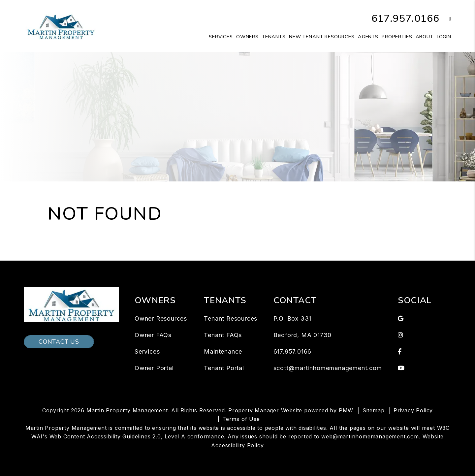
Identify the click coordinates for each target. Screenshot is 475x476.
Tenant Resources (231, 318)
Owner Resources (161, 318)
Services (147, 351)
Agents (368, 37)
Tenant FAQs (223, 335)
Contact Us (59, 342)
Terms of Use (241, 419)
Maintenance (223, 351)
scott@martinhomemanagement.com (328, 368)
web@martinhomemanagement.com (370, 436)
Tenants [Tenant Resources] (274, 37)
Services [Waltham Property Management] (221, 37)
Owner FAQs (153, 335)
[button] (445, 19)
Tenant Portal (224, 368)
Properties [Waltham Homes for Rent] (397, 37)
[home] (61, 26)
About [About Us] (425, 37)
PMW (346, 410)
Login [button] (444, 37)
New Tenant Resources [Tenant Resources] (322, 37)
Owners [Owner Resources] (247, 37)
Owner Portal (154, 368)
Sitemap (374, 410)
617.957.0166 (405, 19)
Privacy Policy (413, 410)
